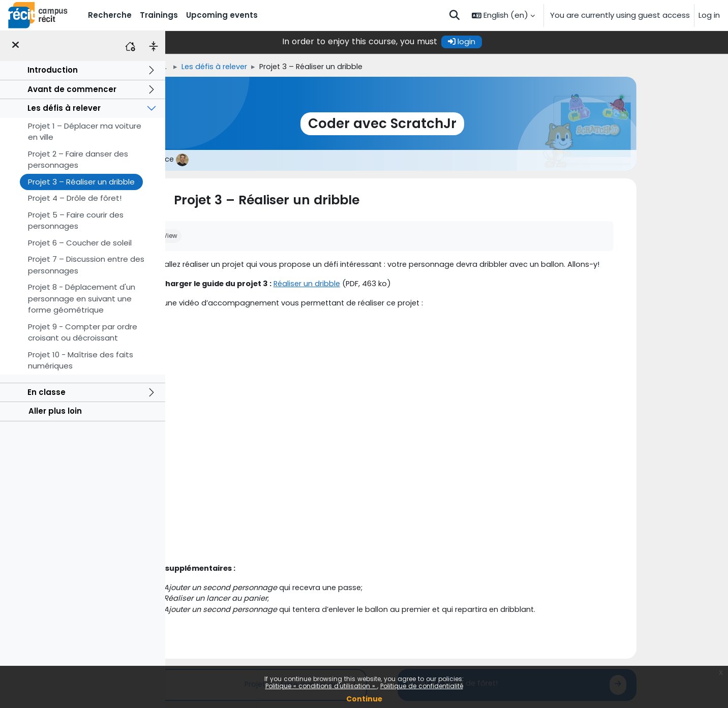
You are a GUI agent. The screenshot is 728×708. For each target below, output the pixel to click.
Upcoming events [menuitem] (222, 15)
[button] (454, 15)
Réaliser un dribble (380, 285)
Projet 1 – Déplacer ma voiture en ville (85, 132)
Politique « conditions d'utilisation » (321, 686)
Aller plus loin (55, 411)
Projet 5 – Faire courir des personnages (76, 221)
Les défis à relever (64, 108)
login (526, 41)
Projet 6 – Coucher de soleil (80, 243)
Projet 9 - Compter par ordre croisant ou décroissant (83, 332)
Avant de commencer (72, 89)
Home (204, 67)
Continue (364, 699)
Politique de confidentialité (422, 686)
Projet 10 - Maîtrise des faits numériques (81, 360)
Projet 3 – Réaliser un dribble (81, 182)
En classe (47, 392)
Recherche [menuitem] (110, 15)
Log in (709, 15)
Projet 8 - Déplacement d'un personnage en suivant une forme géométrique (82, 298)
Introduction (53, 70)
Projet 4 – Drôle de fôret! (75, 198)
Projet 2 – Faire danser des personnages (78, 160)
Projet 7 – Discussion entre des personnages (86, 265)
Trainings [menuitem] (159, 15)
